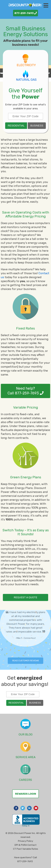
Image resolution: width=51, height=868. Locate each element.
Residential (16, 126)
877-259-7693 (26, 13)
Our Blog (26, 734)
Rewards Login (26, 794)
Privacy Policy (26, 841)
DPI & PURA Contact (26, 845)
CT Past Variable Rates (26, 849)
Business (37, 126)
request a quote (26, 597)
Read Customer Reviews (26, 661)
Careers (26, 780)
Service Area (26, 757)
